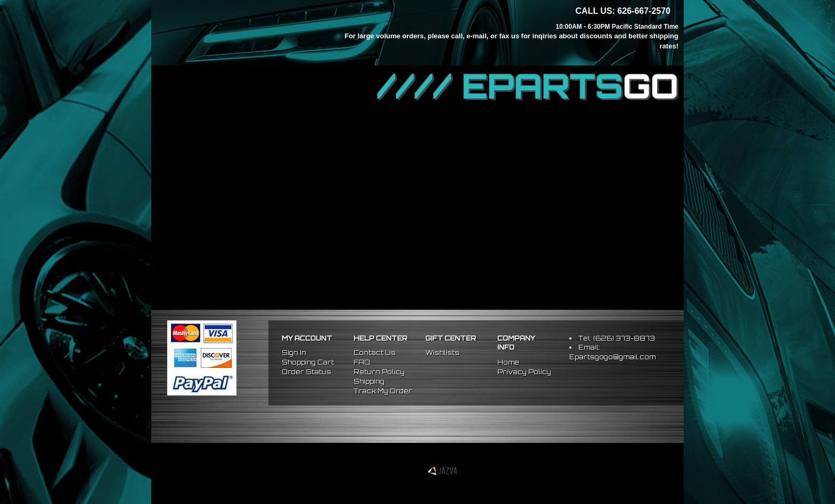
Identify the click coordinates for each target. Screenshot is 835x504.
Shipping (369, 381)
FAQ (362, 362)
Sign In (294, 353)
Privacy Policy (524, 372)
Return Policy (379, 372)
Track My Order (383, 391)
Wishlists (443, 353)
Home (508, 362)
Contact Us (375, 353)
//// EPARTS (528, 86)
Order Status (306, 372)
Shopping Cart (308, 362)
